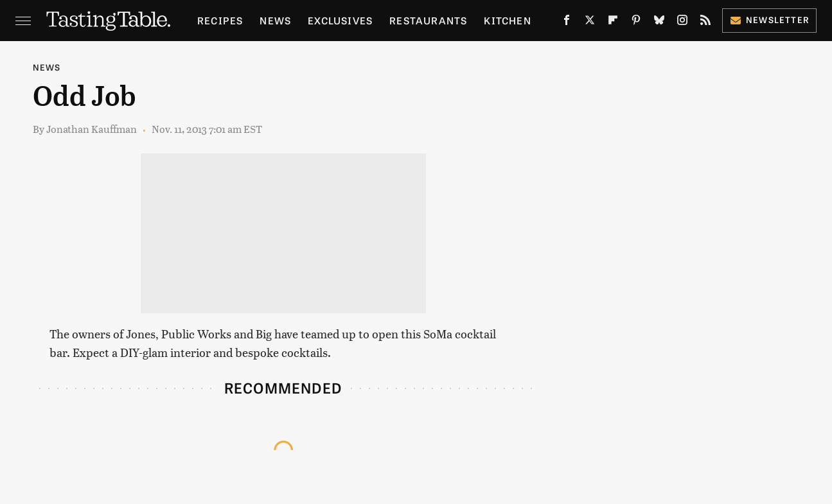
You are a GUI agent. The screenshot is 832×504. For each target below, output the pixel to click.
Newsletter (769, 20)
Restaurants (428, 20)
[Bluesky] (659, 22)
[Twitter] (590, 22)
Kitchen (507, 20)
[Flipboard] (613, 22)
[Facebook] (567, 22)
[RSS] (705, 22)
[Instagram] (682, 22)
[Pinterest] (636, 22)
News (275, 20)
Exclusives (340, 20)
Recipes (220, 20)
